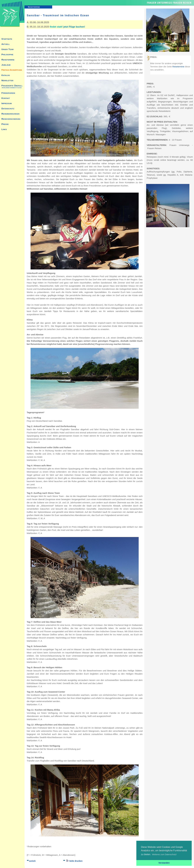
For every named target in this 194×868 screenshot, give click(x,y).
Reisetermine (178, 67)
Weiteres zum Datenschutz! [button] (164, 854)
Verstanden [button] (164, 863)
